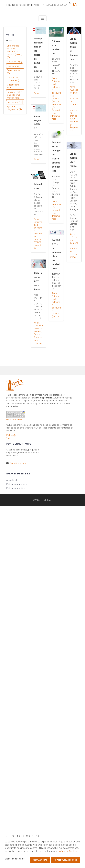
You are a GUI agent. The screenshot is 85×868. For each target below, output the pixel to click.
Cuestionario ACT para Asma (38, 281)
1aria (9, 438)
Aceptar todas (40, 860)
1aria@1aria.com (18, 463)
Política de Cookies (68, 851)
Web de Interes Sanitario (14, 420)
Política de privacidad (17, 484)
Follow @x (11, 435)
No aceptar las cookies (65, 860)
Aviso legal (12, 480)
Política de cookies (16, 488)
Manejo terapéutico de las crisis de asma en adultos (38, 55)
